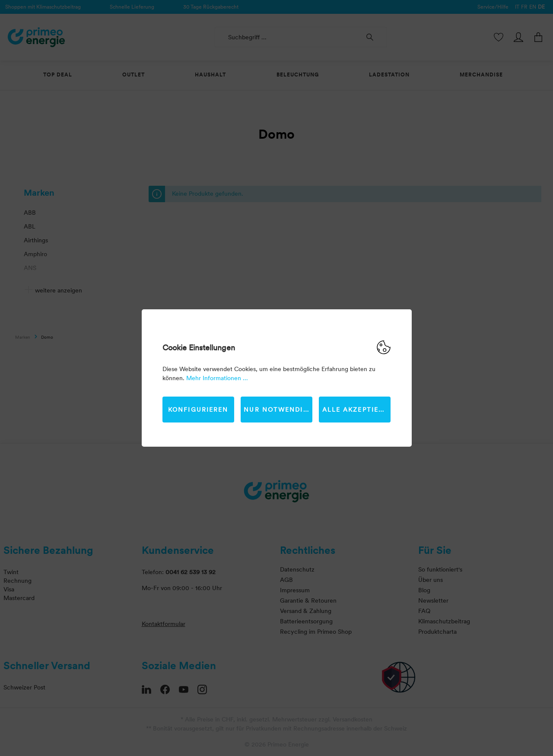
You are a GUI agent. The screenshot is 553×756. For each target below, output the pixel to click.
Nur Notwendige (278, 410)
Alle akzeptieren (357, 410)
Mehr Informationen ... (217, 378)
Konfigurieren (198, 410)
